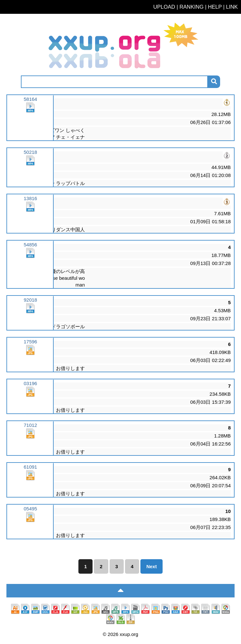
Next (152, 566)
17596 (31, 347)
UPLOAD (164, 7)
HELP (215, 7)
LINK (232, 7)
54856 (31, 250)
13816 (31, 204)
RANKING (191, 7)
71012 (31, 431)
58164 (31, 105)
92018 (31, 305)
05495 (31, 514)
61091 (31, 472)
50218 (31, 158)
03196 (31, 389)
